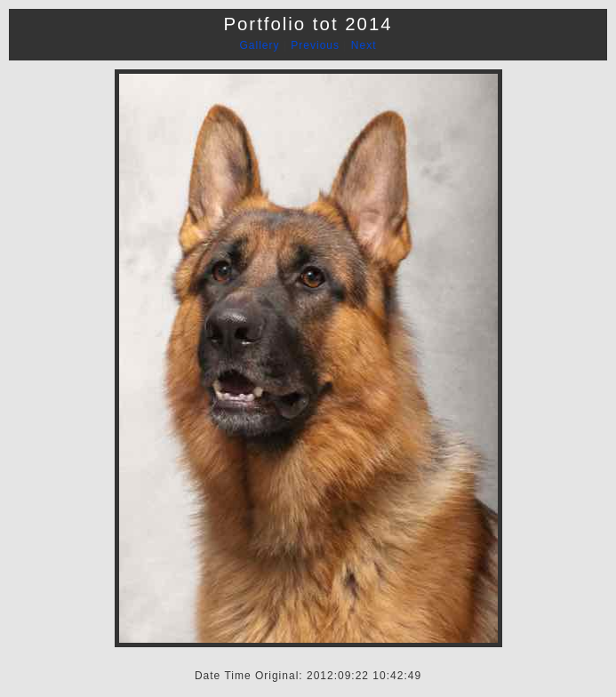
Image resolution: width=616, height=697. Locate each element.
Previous (315, 45)
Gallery (260, 45)
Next (364, 45)
